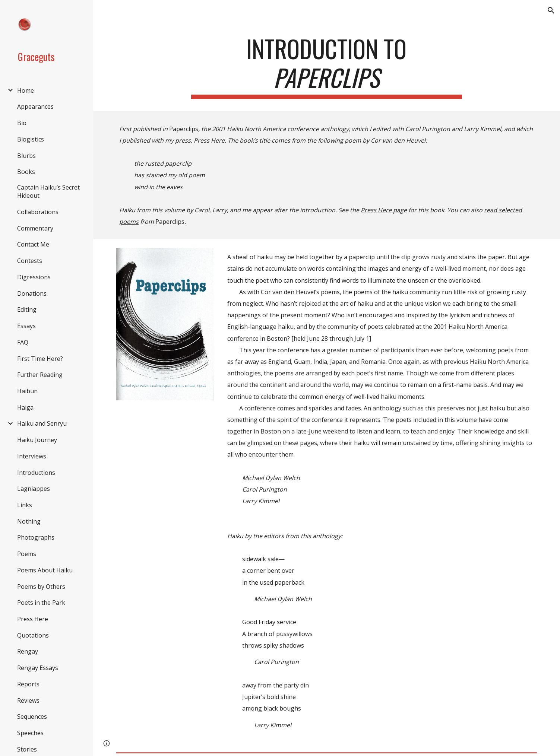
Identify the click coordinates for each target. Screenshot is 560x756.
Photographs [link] (36, 537)
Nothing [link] (29, 521)
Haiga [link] (25, 407)
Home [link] (26, 90)
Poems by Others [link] (41, 587)
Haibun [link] (27, 391)
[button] (551, 10)
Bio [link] (22, 123)
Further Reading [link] (40, 375)
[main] (326, 67)
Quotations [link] (33, 635)
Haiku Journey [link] (37, 440)
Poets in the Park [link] (41, 603)
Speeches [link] (30, 733)
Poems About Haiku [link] (45, 570)
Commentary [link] (35, 228)
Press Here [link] (33, 619)
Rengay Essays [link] (38, 668)
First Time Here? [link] (40, 359)
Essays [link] (26, 326)
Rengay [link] (28, 651)
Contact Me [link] (33, 244)
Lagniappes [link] (34, 489)
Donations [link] (32, 293)
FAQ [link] (23, 342)
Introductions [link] (36, 473)
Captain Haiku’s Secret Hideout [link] (48, 191)
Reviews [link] (28, 701)
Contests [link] (30, 261)
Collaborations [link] (38, 212)
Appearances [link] (35, 107)
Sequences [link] (32, 717)
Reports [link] (28, 684)
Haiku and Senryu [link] (42, 423)
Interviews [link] (32, 456)
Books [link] (26, 172)
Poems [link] (27, 554)
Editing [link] (27, 309)
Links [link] (25, 505)
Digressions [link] (34, 277)
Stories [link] (27, 749)
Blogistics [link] (31, 139)
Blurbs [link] (26, 156)
